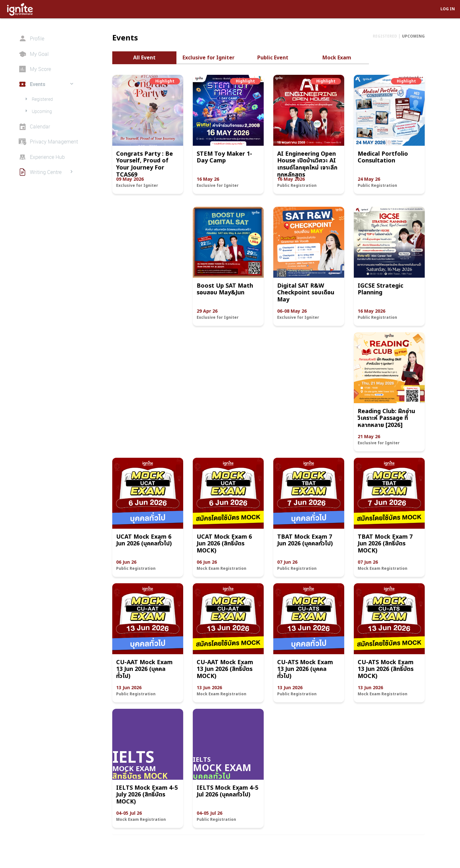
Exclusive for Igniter (209, 57)
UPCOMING (413, 36)
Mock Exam (337, 57)
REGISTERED (385, 36)
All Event (144, 57)
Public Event (273, 57)
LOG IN (448, 9)
